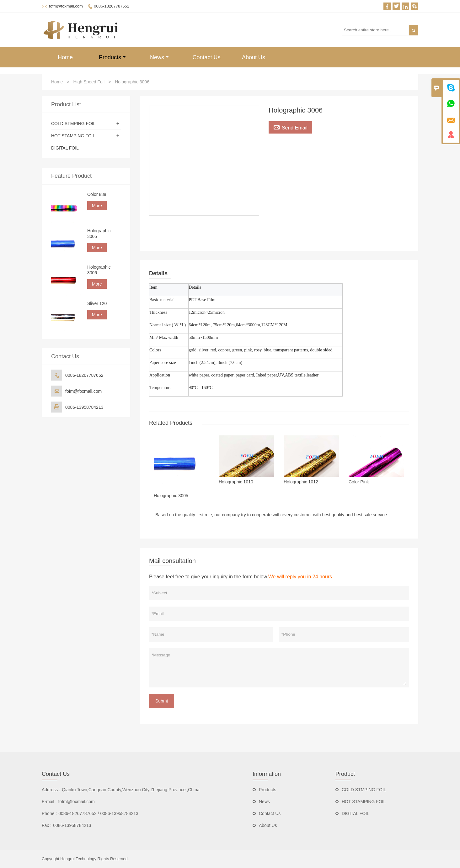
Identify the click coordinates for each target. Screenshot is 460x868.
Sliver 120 (97, 303)
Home (65, 57)
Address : (51, 790)
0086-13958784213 (84, 407)
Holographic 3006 (99, 270)
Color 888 (97, 194)
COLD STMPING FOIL (73, 124)
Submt (162, 701)
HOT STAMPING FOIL (73, 136)
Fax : (47, 825)
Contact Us (206, 57)
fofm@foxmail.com (66, 6)
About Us (254, 57)
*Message (279, 668)
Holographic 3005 (99, 234)
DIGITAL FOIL (65, 148)
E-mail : (49, 802)
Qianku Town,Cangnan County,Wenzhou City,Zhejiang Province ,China (131, 790)
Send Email (290, 127)
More (97, 206)
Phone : (49, 813)
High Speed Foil (89, 82)
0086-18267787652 (112, 6)
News (159, 57)
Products (112, 57)
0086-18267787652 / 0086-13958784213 (98, 813)
